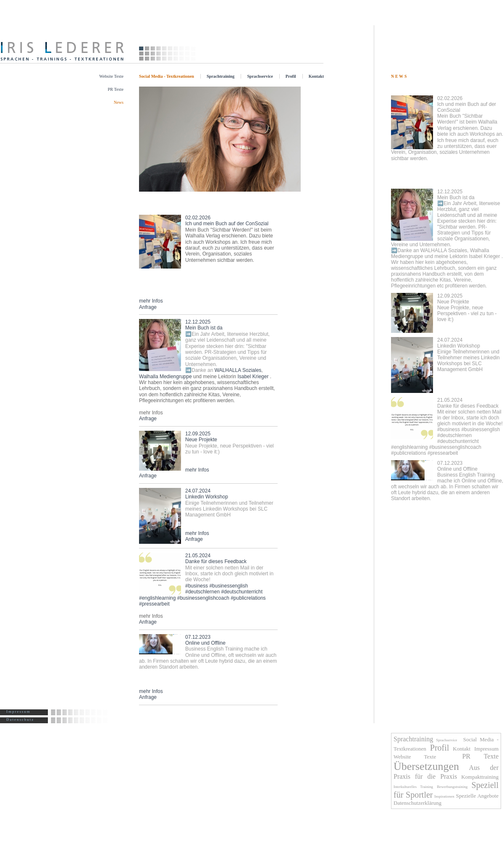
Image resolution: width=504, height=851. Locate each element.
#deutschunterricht (242, 592)
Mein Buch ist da (227, 346)
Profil (291, 76)
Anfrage (148, 307)
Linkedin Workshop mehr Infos (229, 512)
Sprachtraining (221, 76)
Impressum (18, 711)
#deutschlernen (202, 592)
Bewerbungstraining (452, 787)
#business (197, 586)
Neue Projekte (467, 308)
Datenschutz (20, 719)
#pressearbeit (154, 604)
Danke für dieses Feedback (229, 568)
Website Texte (111, 76)
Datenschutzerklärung (417, 803)
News (119, 102)
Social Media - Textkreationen (167, 76)
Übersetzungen (426, 766)
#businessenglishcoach (203, 598)
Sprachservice (260, 76)
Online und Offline (447, 481)
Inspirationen (444, 796)
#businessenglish (228, 586)
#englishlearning (157, 598)
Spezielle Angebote (477, 796)
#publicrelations (248, 598)
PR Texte (116, 89)
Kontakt (316, 76)
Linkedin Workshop (469, 355)
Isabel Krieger (253, 377)
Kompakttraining (480, 777)
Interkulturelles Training (413, 787)
